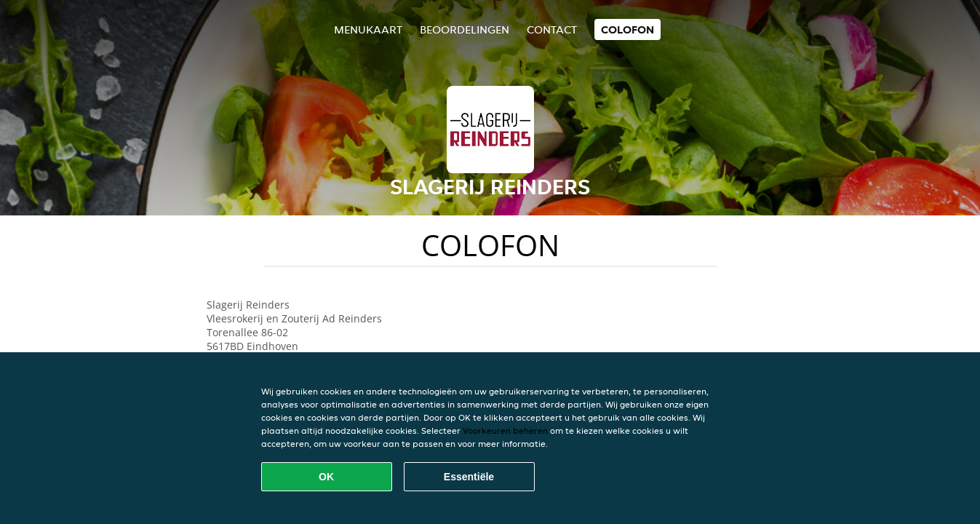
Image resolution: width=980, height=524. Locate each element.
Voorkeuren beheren (505, 430)
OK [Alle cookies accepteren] (326, 477)
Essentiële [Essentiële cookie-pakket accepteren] (469, 477)
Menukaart (368, 29)
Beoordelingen (465, 29)
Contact (552, 29)
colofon (628, 29)
